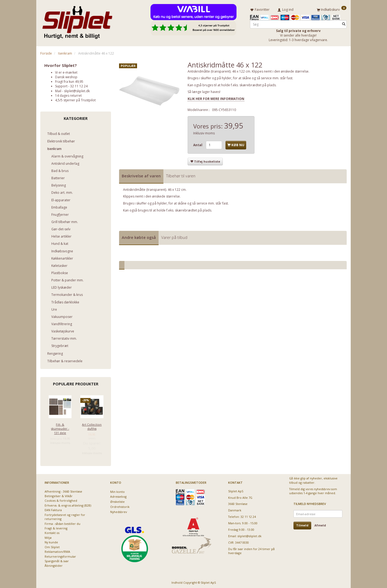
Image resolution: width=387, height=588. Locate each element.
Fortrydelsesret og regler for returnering (65, 516)
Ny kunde (51, 541)
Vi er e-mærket (66, 71)
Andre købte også (139, 236)
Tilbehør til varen (181, 175)
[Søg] (344, 23)
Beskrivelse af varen (141, 175)
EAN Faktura (53, 509)
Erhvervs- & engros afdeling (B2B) (68, 504)
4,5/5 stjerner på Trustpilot (75, 99)
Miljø (48, 537)
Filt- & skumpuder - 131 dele (60, 428)
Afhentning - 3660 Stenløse (63, 490)
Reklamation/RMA (57, 551)
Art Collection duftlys (92, 425)
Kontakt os (52, 532)
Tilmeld (302, 524)
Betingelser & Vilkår (59, 495)
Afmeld (320, 524)
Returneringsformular (60, 555)
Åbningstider (54, 565)
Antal (198, 144)
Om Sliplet (52, 546)
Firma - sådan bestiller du (62, 523)
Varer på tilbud (174, 236)
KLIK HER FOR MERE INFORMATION (216, 98)
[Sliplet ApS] (77, 21)
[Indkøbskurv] (332, 9)
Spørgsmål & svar (57, 560)
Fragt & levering (56, 527)
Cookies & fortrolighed (61, 500)
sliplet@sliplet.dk (77, 90)
